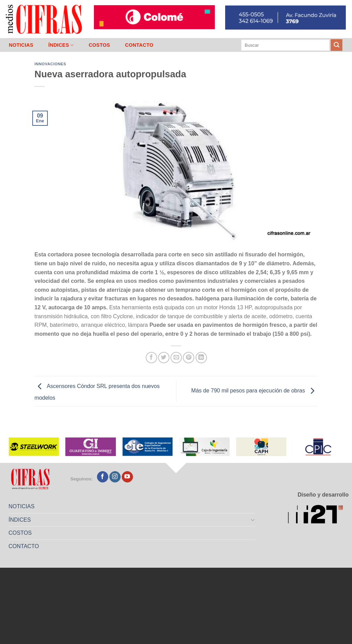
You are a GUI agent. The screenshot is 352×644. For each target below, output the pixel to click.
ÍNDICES (61, 45)
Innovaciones (50, 64)
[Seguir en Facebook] (103, 477)
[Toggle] (253, 520)
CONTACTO (139, 45)
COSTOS (99, 45)
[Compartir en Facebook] (151, 358)
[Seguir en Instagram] (115, 477)
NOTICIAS (21, 45)
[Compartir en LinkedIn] (201, 358)
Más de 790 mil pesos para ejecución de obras (254, 391)
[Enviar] (337, 45)
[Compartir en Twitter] (164, 358)
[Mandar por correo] (176, 358)
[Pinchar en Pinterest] (189, 358)
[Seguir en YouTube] (127, 477)
